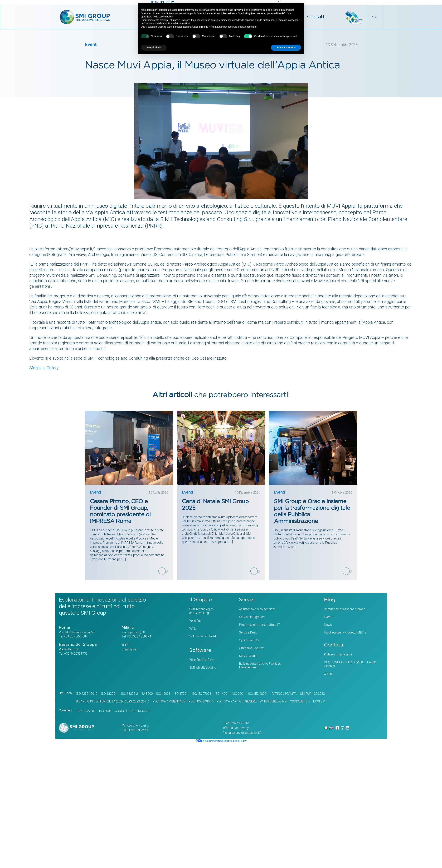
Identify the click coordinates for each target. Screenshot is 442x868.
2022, (136, 701)
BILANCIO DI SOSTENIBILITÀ (96, 701)
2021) (145, 701)
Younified (195, 621)
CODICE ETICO (300, 701)
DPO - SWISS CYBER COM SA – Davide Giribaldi (350, 664)
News (328, 625)
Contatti (316, 17)
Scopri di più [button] (154, 48)
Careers (329, 674)
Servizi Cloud (248, 656)
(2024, (120, 701)
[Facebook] (337, 728)
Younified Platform (202, 660)
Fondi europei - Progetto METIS (345, 632)
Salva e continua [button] (286, 48)
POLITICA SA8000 (201, 701)
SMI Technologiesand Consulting (201, 611)
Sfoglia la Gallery (44, 368)
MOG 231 (319, 701)
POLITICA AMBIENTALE (169, 701)
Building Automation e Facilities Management (260, 665)
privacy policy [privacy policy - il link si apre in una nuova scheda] (241, 10)
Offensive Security (251, 648)
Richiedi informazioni (338, 654)
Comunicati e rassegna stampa (344, 609)
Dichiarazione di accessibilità (242, 733)
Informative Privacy (236, 728)
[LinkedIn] (348, 728)
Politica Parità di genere (237, 701)
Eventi (91, 45)
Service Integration (252, 617)
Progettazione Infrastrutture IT (259, 625)
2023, (128, 701)
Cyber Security (249, 640)
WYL (193, 628)
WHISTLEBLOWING (273, 701)
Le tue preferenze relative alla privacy (221, 741)
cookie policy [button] (166, 17)
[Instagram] (342, 728)
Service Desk (248, 632)
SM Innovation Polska (204, 636)
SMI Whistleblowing (203, 667)
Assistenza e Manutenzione (257, 609)
